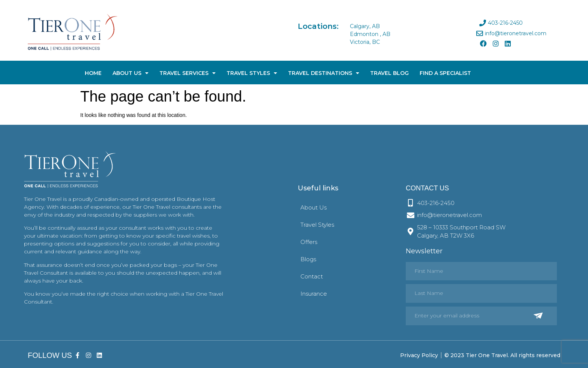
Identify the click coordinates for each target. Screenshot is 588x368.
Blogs (308, 259)
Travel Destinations (324, 73)
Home (93, 73)
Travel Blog (389, 73)
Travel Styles (252, 73)
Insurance (314, 294)
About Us (130, 73)
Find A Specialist (445, 73)
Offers (309, 242)
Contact (312, 276)
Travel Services (187, 73)
